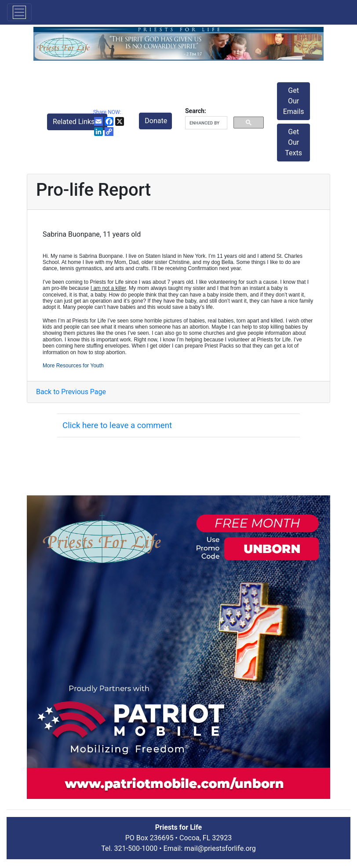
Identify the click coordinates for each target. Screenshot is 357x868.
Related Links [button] (75, 122)
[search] (205, 123)
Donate (156, 121)
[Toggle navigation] (19, 12)
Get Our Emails (294, 101)
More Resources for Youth (73, 366)
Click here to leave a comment (117, 425)
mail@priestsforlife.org (220, 848)
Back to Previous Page (71, 392)
